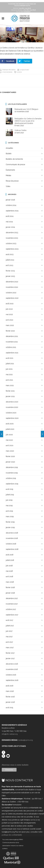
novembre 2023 (12, 238)
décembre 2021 (12, 336)
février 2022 (10, 331)
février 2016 (10, 697)
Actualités (9, 148)
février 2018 (10, 587)
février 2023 (10, 271)
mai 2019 (9, 506)
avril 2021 (9, 380)
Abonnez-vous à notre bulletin (15, 765)
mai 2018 (9, 571)
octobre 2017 (11, 609)
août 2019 (9, 489)
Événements (10, 170)
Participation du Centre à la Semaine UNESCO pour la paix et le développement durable (28, 121)
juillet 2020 (10, 429)
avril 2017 (9, 642)
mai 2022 (9, 314)
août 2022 (10, 304)
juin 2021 (9, 369)
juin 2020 (9, 435)
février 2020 (10, 456)
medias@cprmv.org (25, 740)
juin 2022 (9, 309)
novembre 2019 (12, 473)
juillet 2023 (10, 260)
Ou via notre (23, 12)
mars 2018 (10, 582)
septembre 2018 (12, 549)
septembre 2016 (12, 680)
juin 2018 (9, 566)
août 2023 (10, 254)
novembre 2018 (12, 538)
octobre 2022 (11, 293)
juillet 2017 (10, 626)
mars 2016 (10, 691)
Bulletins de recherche (14, 159)
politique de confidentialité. (12, 835)
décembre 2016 (12, 664)
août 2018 (10, 555)
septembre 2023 (12, 249)
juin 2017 (9, 631)
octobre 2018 (11, 544)
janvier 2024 (10, 227)
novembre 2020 (12, 407)
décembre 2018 (12, 533)
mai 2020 (9, 440)
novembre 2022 (12, 287)
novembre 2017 (12, 604)
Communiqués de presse (15, 164)
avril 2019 (9, 511)
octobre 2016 (11, 675)
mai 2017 (9, 637)
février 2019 (10, 522)
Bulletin (9, 154)
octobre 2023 (11, 243)
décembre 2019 (12, 467)
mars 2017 (10, 648)
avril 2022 (9, 320)
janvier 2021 (10, 396)
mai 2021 (9, 375)
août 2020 (10, 424)
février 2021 (10, 391)
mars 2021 (10, 385)
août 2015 (9, 708)
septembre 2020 (12, 418)
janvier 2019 (10, 527)
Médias (8, 175)
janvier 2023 (10, 276)
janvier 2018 (10, 593)
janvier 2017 (10, 658)
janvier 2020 (10, 462)
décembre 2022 (12, 282)
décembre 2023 (12, 233)
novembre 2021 (12, 342)
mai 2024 (9, 222)
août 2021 (9, 358)
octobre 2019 (11, 478)
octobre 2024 (11, 205)
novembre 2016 (12, 669)
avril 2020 (10, 446)
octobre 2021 (11, 347)
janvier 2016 (10, 702)
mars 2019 (10, 516)
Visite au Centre (20, 130)
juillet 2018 (10, 560)
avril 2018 (9, 577)
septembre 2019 (12, 484)
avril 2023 (9, 265)
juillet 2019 (10, 495)
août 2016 (10, 686)
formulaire (17, 805)
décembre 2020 (12, 402)
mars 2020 (10, 451)
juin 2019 (9, 500)
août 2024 (10, 216)
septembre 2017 (12, 615)
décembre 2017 (12, 598)
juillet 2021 (10, 364)
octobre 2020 (11, 413)
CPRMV (21, 840)
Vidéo (8, 186)
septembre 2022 (12, 298)
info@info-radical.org (10, 734)
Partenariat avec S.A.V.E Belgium (26, 109)
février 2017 (10, 653)
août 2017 (9, 620)
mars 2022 (10, 325)
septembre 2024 (12, 211)
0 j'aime (18, 72)
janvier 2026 (10, 200)
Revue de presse (12, 181)
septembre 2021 (12, 353)
